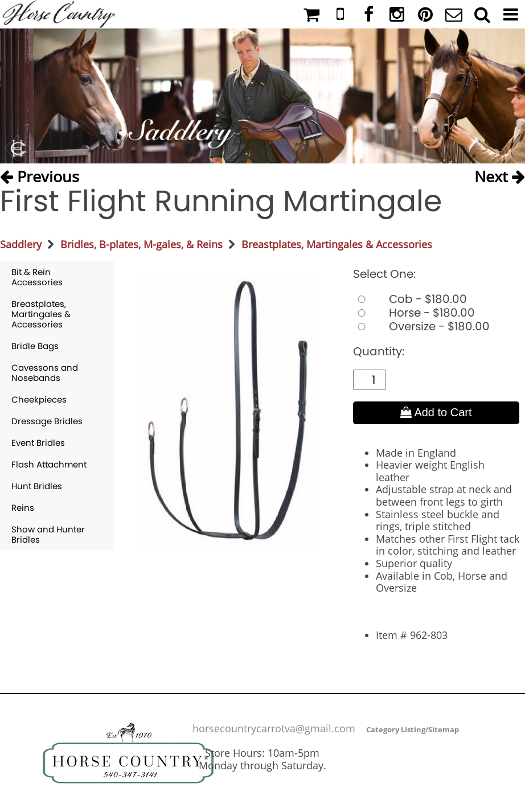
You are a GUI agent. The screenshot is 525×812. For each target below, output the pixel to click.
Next (500, 175)
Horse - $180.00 (414, 313)
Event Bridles (38, 443)
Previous (40, 175)
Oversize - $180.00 (421, 326)
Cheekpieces (39, 399)
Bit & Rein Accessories (37, 277)
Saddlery (21, 244)
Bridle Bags (35, 346)
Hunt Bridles (37, 486)
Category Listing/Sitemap (413, 729)
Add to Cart (436, 412)
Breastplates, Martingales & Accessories (337, 244)
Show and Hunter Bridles (48, 534)
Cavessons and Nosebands (45, 373)
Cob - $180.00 (410, 299)
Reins (23, 508)
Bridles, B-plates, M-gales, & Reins (141, 244)
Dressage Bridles (47, 421)
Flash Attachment (49, 464)
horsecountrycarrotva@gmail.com (274, 728)
